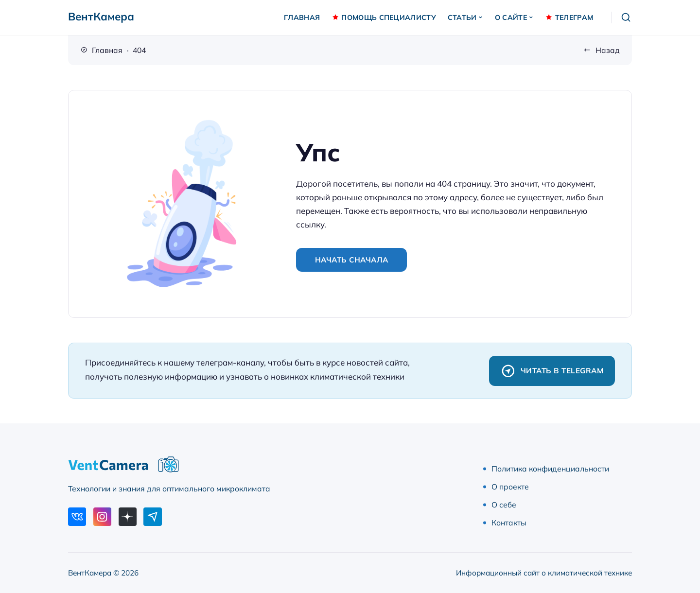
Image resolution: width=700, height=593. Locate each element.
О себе (504, 505)
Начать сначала (352, 260)
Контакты (509, 523)
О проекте (510, 487)
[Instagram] (102, 516)
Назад (608, 50)
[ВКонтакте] (77, 516)
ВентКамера (101, 17)
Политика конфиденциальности (550, 469)
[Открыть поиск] (626, 17)
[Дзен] (128, 516)
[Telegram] (152, 516)
